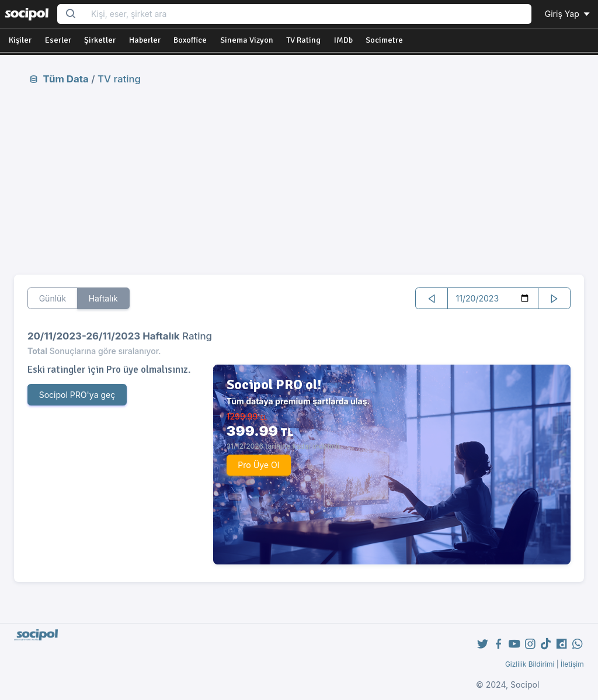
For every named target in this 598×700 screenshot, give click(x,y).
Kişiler (20, 40)
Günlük (53, 298)
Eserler (58, 40)
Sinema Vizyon (247, 40)
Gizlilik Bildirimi (530, 664)
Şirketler (100, 40)
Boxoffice (190, 40)
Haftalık (103, 298)
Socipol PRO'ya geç (77, 395)
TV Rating (303, 40)
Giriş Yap (568, 14)
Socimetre (384, 40)
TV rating (119, 79)
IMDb (343, 40)
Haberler (145, 40)
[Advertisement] (299, 179)
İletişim (572, 664)
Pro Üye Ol (258, 465)
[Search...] (307, 14)
